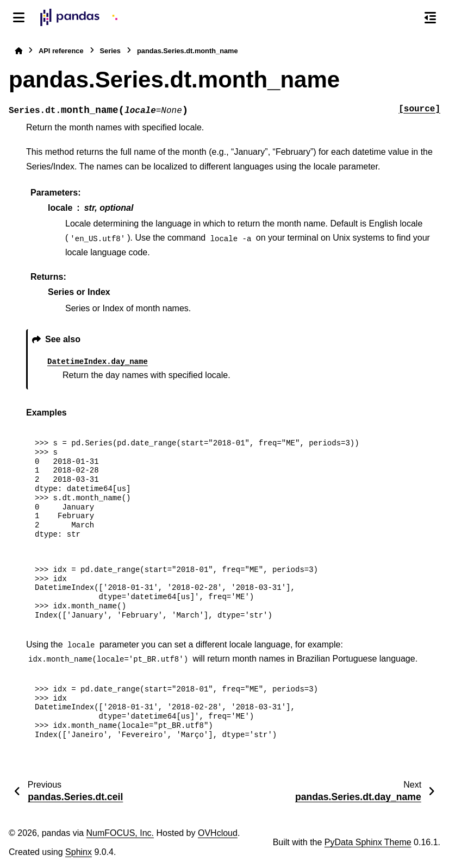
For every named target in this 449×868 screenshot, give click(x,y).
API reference (61, 51)
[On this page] (430, 17)
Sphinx (79, 852)
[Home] (18, 51)
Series (110, 51)
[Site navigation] (19, 17)
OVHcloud (218, 833)
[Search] (407, 18)
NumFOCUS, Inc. (120, 833)
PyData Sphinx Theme (368, 842)
